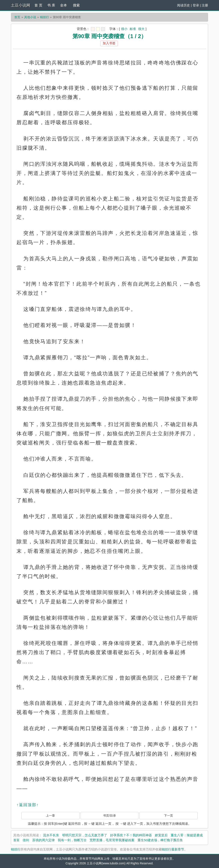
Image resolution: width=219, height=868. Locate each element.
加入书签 (109, 43)
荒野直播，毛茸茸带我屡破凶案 (112, 840)
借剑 (26, 840)
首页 (17, 17)
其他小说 (30, 17)
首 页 (38, 5)
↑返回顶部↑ (28, 805)
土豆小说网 (21, 5)
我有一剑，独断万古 (72, 840)
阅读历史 (183, 5)
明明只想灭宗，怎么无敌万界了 (85, 835)
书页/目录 (109, 816)
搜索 (76, 5)
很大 (141, 29)
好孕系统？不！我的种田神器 (131, 835)
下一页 (169, 816)
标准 (133, 29)
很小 (124, 29)
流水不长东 (51, 835)
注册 (205, 5)
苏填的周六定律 (44, 840)
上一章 (50, 816)
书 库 (51, 5)
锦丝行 (44, 17)
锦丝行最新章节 (173, 849)
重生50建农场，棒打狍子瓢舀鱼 (160, 840)
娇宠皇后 (161, 835)
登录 (196, 5)
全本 (64, 5)
